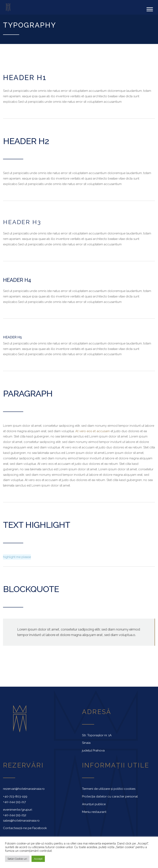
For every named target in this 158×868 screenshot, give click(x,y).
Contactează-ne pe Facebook (25, 828)
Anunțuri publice (94, 804)
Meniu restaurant (94, 811)
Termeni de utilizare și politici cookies (109, 789)
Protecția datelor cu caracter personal (110, 796)
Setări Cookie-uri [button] (17, 859)
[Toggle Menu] (150, 9)
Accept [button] (38, 859)
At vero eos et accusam (93, 431)
